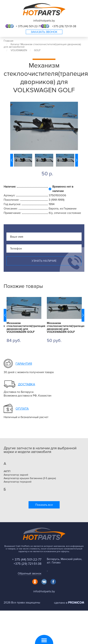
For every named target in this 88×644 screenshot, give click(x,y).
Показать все (44, 505)
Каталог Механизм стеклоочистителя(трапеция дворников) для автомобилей (42, 46)
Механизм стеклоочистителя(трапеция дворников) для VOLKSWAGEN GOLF (24, 327)
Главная (9, 41)
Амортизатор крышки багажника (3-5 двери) (30, 478)
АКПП (7, 471)
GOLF (37, 50)
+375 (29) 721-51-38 (64, 26)
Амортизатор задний (16, 475)
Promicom (76, 603)
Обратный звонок (30, 573)
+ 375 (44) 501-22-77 (29, 26)
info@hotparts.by (44, 21)
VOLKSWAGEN (19, 50)
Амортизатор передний (18, 482)
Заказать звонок (44, 32)
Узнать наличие (44, 261)
